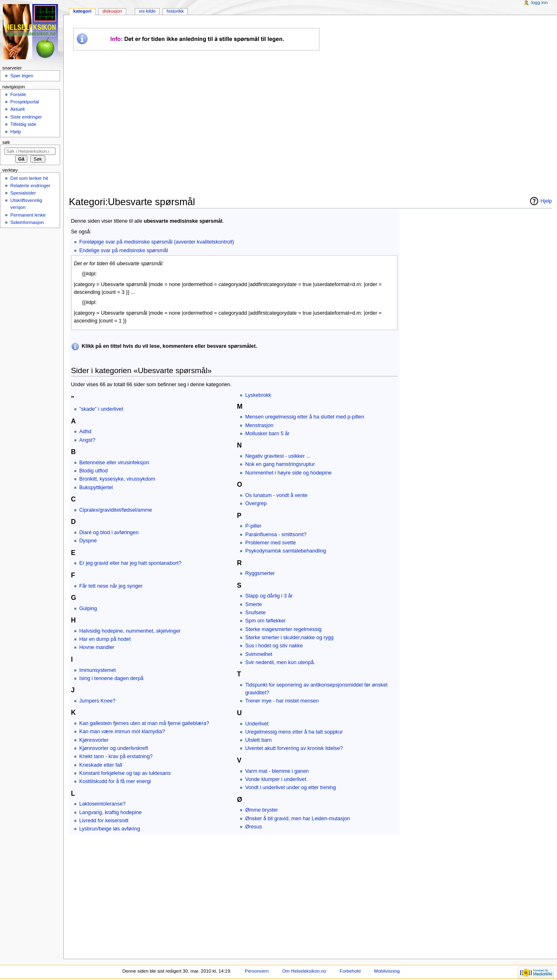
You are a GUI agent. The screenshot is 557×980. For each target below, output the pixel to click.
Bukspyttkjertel (96, 488)
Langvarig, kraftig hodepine (110, 812)
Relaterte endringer (30, 186)
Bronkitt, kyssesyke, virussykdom (117, 479)
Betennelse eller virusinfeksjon (114, 463)
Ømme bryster (261, 810)
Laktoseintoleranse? (102, 804)
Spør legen (22, 76)
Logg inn (539, 2)
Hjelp (16, 132)
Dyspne (88, 541)
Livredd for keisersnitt (104, 821)
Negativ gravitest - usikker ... (278, 456)
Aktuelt (17, 109)
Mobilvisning (387, 971)
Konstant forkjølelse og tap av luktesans (125, 773)
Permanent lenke (28, 215)
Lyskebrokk (258, 395)
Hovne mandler (97, 647)
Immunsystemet (98, 670)
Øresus (253, 827)
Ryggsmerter (260, 573)
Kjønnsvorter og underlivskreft (114, 748)
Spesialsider (23, 193)
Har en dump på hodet (105, 639)
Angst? (87, 440)
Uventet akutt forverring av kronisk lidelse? (294, 748)
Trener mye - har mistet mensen (282, 701)
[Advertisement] (222, 123)
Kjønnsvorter (94, 740)
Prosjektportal (25, 102)
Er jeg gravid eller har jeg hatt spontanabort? (130, 563)
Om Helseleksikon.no (304, 971)
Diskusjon (112, 11)
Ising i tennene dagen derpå (111, 678)
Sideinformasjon (27, 222)
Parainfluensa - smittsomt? (276, 535)
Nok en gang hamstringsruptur (280, 464)
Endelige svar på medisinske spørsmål (124, 251)
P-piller (253, 526)
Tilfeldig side (23, 124)
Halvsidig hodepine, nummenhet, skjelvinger (130, 631)
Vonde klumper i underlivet (276, 779)
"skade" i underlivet (101, 409)
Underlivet (257, 724)
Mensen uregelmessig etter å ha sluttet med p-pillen (304, 417)
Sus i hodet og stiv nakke (274, 646)
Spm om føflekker (265, 621)
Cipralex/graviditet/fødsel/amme (116, 510)
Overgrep (256, 503)
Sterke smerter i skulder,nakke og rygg (289, 638)
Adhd (85, 432)
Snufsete (255, 613)
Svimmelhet (258, 654)
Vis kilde (147, 11)
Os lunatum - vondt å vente (276, 495)
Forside (18, 94)
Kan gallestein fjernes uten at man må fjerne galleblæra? (144, 723)
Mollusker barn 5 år (267, 434)
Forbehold (350, 971)
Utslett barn (258, 740)
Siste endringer (26, 117)
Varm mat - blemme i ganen (277, 771)
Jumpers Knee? (97, 701)
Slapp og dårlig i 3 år (269, 596)
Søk (6, 142)
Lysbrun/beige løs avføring (110, 829)
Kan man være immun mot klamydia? (122, 732)
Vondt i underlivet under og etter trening (290, 788)
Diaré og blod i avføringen (109, 533)
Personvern (257, 971)
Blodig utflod (94, 471)
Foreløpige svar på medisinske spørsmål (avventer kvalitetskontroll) (157, 242)
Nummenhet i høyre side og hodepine (288, 473)
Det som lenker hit (29, 178)
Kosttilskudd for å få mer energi (115, 781)
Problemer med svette (270, 543)
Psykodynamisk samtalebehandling (285, 551)
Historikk (175, 11)
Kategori (82, 11)
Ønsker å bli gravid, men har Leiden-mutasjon (297, 819)
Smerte (253, 604)
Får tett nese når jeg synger (111, 586)
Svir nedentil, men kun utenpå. (280, 662)
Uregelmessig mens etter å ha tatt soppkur (294, 732)
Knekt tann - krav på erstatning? (116, 756)
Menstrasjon (259, 425)
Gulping (88, 609)
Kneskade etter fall (101, 765)
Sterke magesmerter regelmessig (283, 629)
